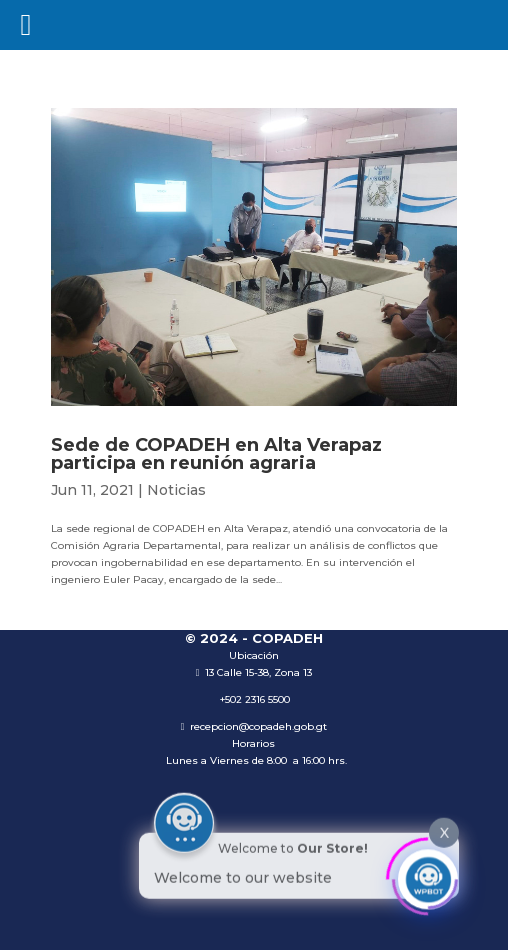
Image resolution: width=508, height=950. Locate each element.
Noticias (176, 490)
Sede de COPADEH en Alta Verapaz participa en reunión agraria (216, 454)
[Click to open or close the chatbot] (428, 877)
